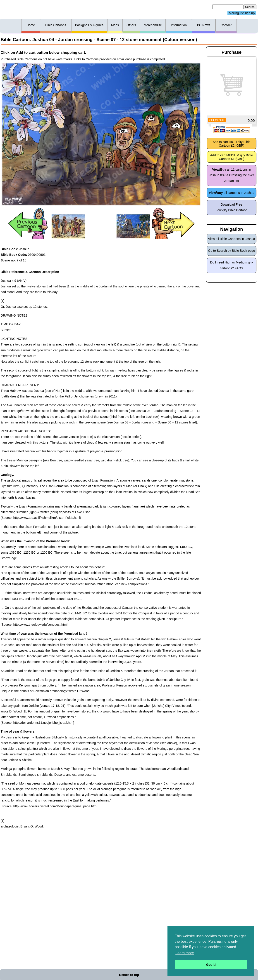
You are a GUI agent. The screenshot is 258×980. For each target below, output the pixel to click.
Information (179, 25)
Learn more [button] (185, 953)
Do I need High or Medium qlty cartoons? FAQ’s (232, 265)
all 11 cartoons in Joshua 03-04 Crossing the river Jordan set (232, 175)
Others (131, 25)
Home (31, 25)
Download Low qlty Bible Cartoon (232, 207)
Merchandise (153, 25)
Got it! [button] (211, 965)
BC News (204, 25)
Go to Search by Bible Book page (232, 251)
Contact (226, 25)
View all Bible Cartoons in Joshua (232, 239)
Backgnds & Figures (89, 25)
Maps (115, 25)
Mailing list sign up (242, 13)
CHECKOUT (217, 120)
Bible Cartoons (56, 25)
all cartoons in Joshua (231, 193)
